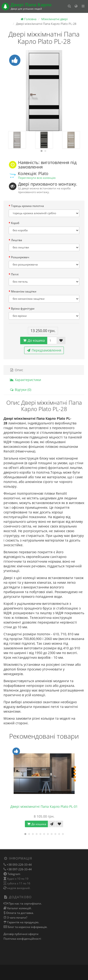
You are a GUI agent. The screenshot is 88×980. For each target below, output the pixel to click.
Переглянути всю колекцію (37, 178)
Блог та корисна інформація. (27, 927)
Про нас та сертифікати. (25, 903)
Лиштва (17, 240)
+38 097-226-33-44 (19, 869)
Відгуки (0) (20, 390)
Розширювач (20, 257)
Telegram (14, 874)
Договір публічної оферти (21, 934)
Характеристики (25, 380)
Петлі (15, 274)
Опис (16, 370)
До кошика (34, 340)
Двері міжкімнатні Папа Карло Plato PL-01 (44, 806)
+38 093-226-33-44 (19, 865)
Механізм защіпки (24, 291)
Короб (15, 223)
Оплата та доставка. (20, 913)
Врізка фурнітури (23, 309)
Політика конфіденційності (22, 939)
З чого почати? (17, 918)
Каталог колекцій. (19, 908)
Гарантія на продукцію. (23, 922)
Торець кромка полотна (27, 206)
